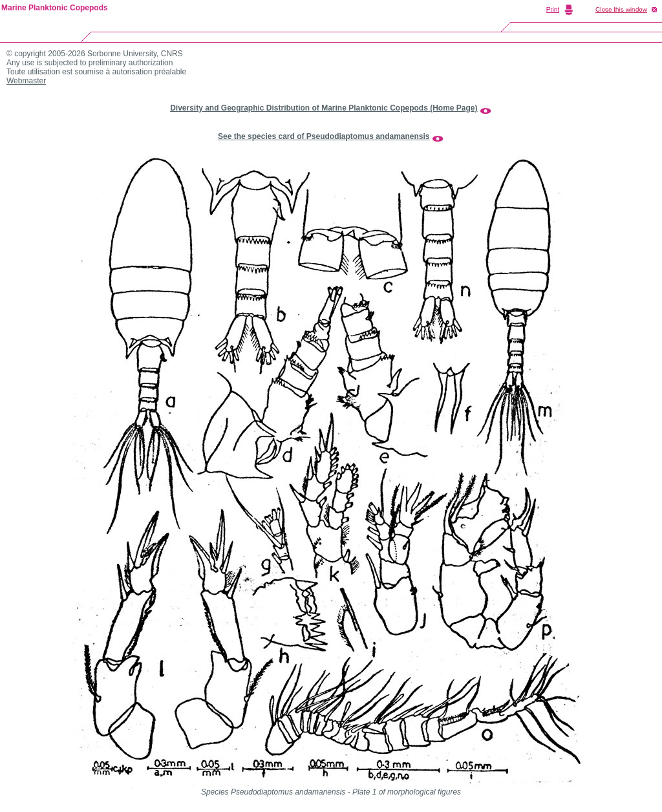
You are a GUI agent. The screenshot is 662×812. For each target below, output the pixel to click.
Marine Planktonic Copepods (55, 8)
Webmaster (26, 81)
